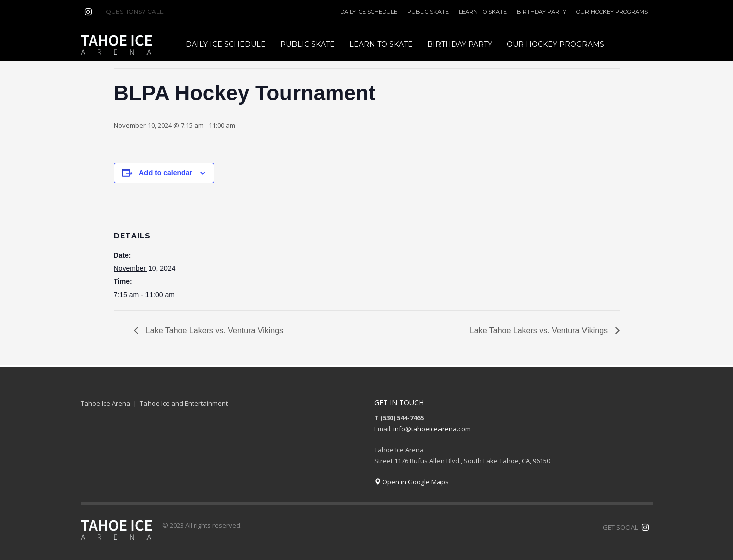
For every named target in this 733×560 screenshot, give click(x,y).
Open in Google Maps (411, 482)
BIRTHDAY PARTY (542, 12)
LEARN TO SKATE (483, 12)
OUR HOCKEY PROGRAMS (612, 12)
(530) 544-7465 (190, 11)
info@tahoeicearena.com (432, 429)
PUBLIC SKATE (428, 12)
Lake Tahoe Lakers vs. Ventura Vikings (214, 331)
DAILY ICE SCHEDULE (369, 12)
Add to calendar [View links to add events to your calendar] (166, 173)
